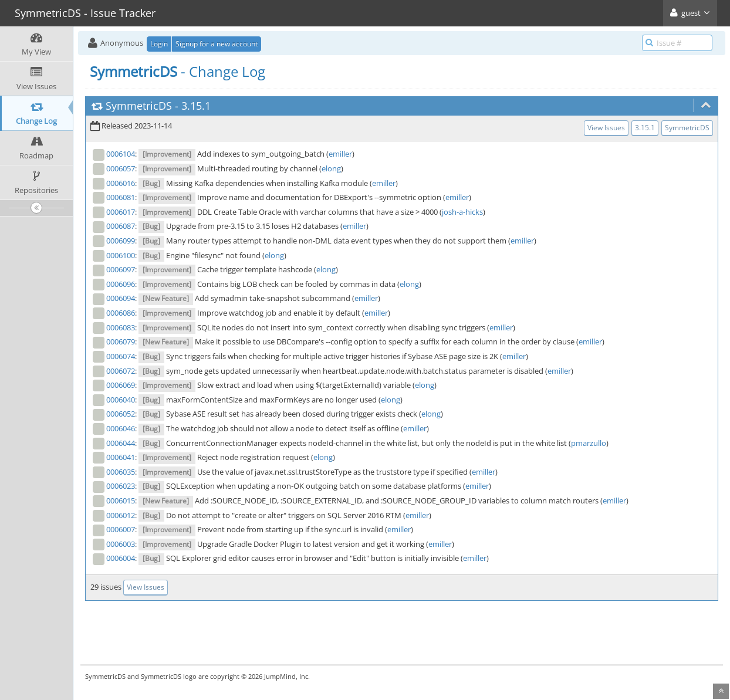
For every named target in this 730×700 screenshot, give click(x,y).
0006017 (121, 212)
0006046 (121, 428)
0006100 (121, 255)
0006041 (121, 457)
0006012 (121, 515)
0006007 (121, 529)
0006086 (121, 313)
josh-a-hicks (462, 212)
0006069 (121, 385)
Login (159, 44)
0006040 (121, 400)
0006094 (121, 298)
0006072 (121, 371)
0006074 (121, 356)
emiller (340, 154)
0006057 (121, 168)
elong (331, 168)
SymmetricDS (139, 106)
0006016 (121, 183)
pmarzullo (589, 443)
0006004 (121, 558)
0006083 (121, 327)
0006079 (121, 341)
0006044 (121, 443)
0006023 (121, 486)
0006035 (121, 472)
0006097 (121, 269)
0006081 (121, 197)
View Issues (606, 128)
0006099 (121, 241)
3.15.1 (196, 106)
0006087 (121, 226)
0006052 (121, 414)
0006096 (121, 284)
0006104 (121, 154)
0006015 (121, 501)
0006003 (121, 544)
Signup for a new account (217, 44)
